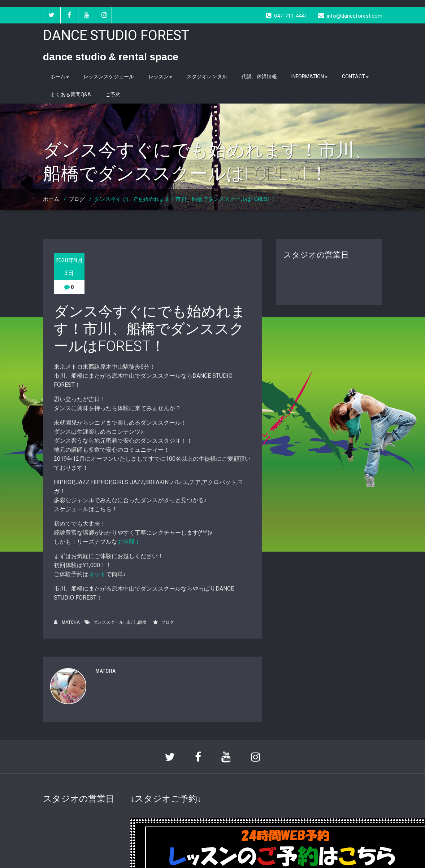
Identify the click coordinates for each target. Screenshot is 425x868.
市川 (131, 622)
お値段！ (129, 542)
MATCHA (67, 622)
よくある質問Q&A (71, 95)
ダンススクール (108, 622)
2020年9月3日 (69, 267)
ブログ (77, 199)
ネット (97, 574)
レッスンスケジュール (109, 76)
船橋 (142, 622)
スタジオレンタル (207, 76)
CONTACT (355, 76)
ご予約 (113, 95)
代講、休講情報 (259, 76)
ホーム (60, 76)
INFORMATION (309, 76)
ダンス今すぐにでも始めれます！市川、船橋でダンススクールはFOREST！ (185, 199)
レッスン (160, 76)
